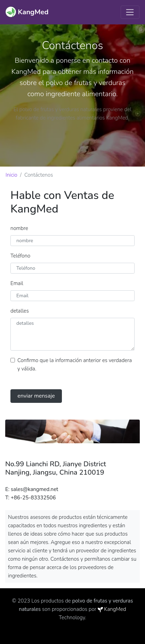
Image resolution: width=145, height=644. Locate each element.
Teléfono (20, 256)
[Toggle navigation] (130, 12)
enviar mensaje (36, 396)
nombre (19, 228)
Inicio (11, 175)
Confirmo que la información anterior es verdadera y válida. (75, 365)
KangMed (115, 609)
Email (17, 283)
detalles (20, 311)
